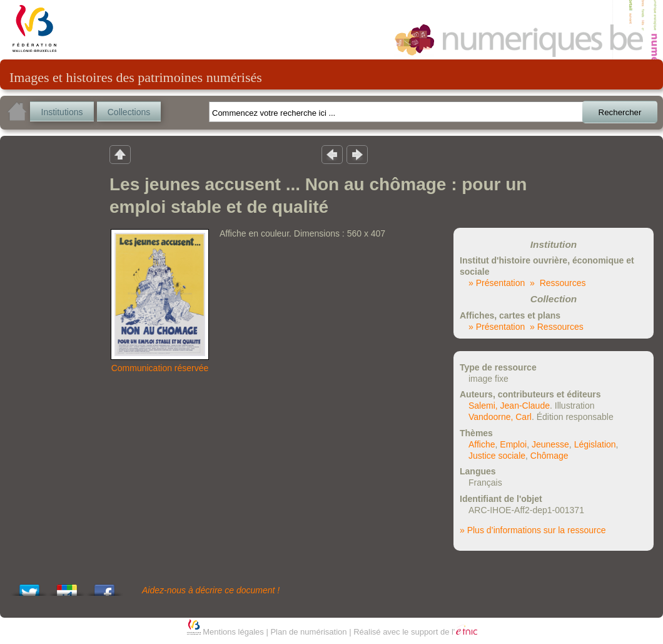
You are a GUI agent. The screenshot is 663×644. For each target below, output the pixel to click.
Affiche (482, 444)
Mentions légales (233, 632)
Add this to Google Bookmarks (67, 587)
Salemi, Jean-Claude (509, 406)
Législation (595, 444)
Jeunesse (550, 444)
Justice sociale (497, 456)
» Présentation (497, 283)
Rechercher (620, 112)
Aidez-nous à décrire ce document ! (211, 590)
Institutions (62, 112)
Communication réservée (160, 368)
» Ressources (558, 283)
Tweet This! (29, 587)
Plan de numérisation (308, 632)
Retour (120, 154)
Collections (129, 112)
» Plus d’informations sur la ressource (533, 530)
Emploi (513, 444)
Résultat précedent (332, 154)
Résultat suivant (357, 154)
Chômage (549, 456)
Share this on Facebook (104, 587)
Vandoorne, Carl (500, 417)
